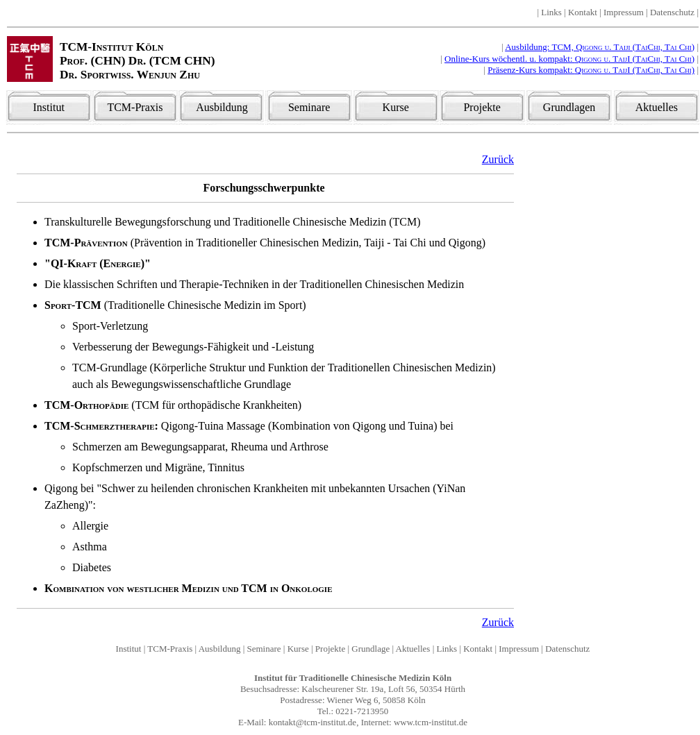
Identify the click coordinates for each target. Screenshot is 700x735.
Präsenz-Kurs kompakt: (591, 70)
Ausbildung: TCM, (600, 47)
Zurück (498, 159)
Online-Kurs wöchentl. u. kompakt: (569, 59)
